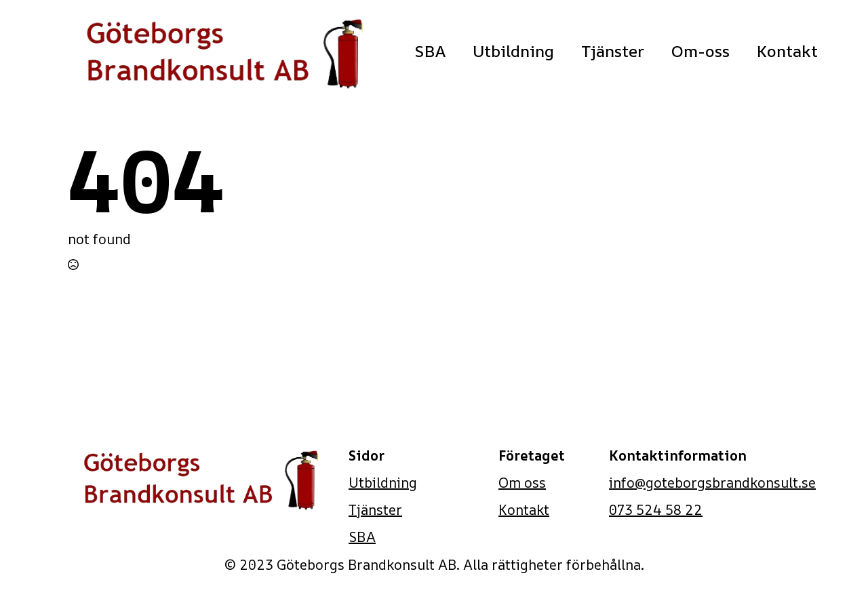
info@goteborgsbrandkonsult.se (712, 483)
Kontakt (787, 51)
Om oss (522, 483)
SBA (430, 51)
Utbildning (513, 51)
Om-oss (701, 51)
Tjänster (613, 51)
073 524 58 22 (656, 510)
